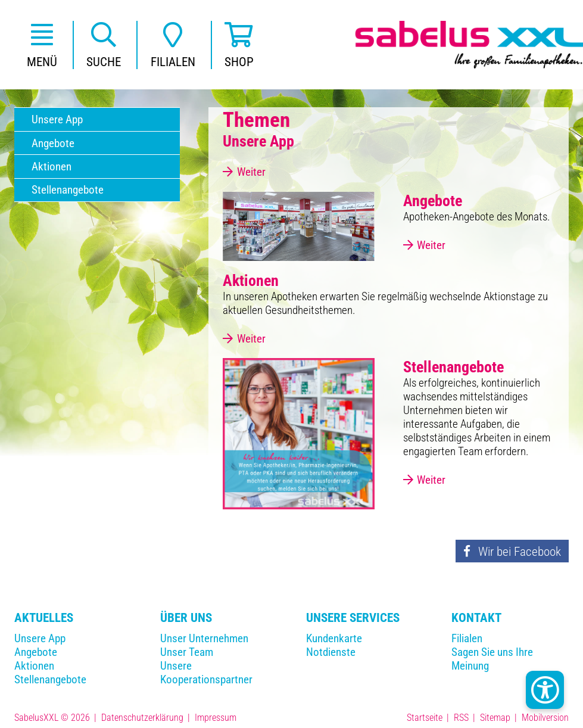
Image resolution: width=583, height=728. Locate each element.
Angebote (36, 652)
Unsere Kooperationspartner (206, 673)
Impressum (216, 718)
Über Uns (186, 617)
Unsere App (40, 638)
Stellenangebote (50, 679)
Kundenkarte (334, 638)
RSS (461, 718)
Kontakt (476, 617)
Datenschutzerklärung (142, 718)
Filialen (467, 638)
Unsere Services (353, 617)
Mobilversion (545, 718)
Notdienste (331, 652)
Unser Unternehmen (204, 638)
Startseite (425, 718)
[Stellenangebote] (298, 433)
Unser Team (187, 652)
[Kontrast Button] (545, 690)
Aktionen (34, 666)
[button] (42, 45)
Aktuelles (44, 617)
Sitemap (495, 718)
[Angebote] (298, 226)
